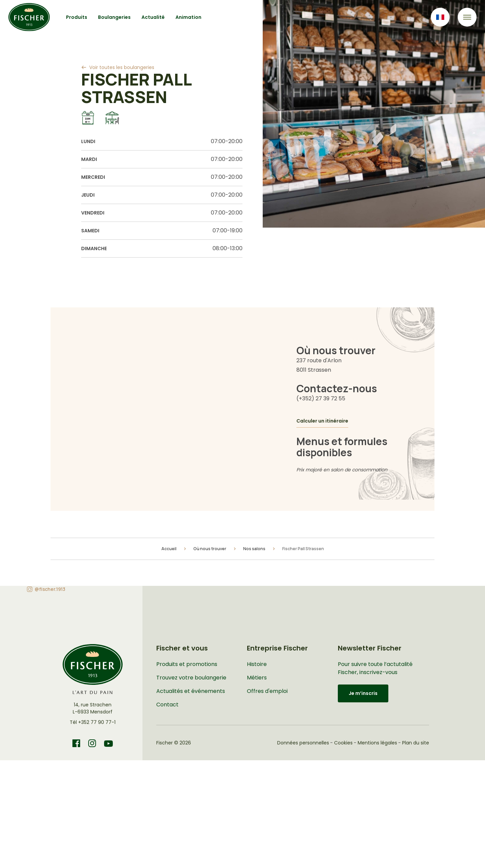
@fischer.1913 (50, 589)
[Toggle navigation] (467, 17)
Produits (77, 17)
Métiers (257, 678)
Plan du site (416, 743)
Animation (188, 17)
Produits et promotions (187, 664)
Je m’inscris (363, 693)
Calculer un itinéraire (322, 421)
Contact (167, 705)
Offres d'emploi (267, 691)
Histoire (257, 664)
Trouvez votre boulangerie (191, 678)
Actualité (153, 17)
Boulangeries (114, 17)
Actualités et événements (191, 691)
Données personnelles (303, 743)
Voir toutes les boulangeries (122, 67)
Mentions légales (377, 743)
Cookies (343, 743)
